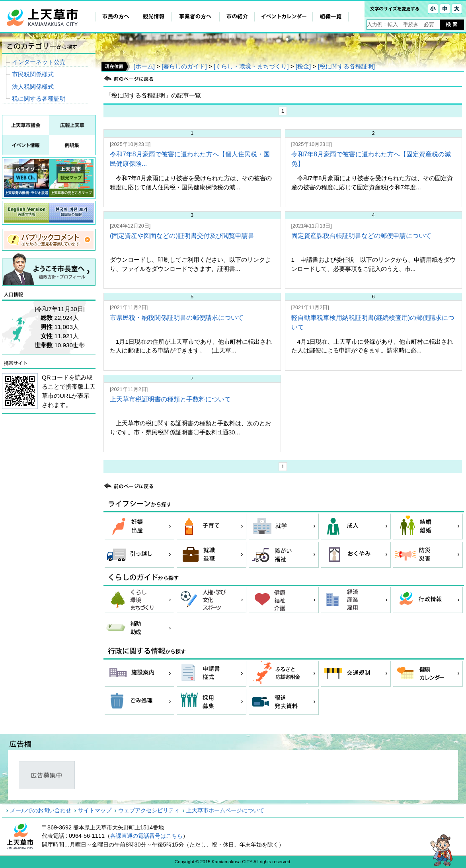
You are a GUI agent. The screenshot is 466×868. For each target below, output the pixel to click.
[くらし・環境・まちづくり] (251, 66)
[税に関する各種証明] (346, 66)
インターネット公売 (39, 62)
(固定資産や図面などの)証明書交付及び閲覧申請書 (182, 236)
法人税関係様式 (33, 87)
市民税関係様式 (33, 74)
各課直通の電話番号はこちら (146, 836)
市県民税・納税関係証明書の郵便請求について (177, 318)
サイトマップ (95, 810)
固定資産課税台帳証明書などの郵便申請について (361, 236)
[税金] (303, 66)
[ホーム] (144, 66)
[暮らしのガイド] (184, 66)
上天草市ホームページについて (225, 810)
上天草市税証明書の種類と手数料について (170, 399)
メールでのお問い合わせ (41, 810)
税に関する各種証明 (39, 98)
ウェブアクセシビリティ (149, 810)
